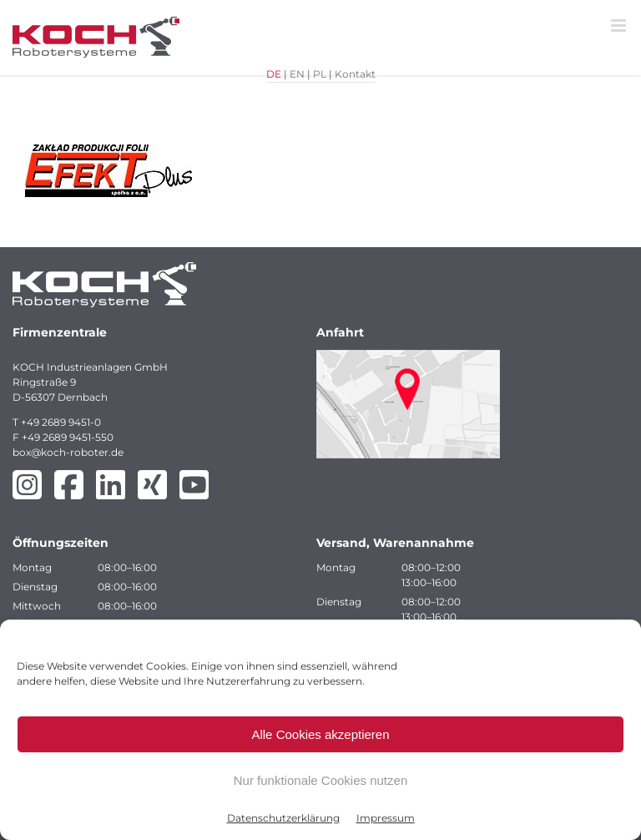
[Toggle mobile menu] (620, 25)
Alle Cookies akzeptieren (320, 734)
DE (274, 74)
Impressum (386, 818)
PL (320, 74)
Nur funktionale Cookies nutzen (320, 780)
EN (297, 74)
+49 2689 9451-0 (61, 422)
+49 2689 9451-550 (68, 437)
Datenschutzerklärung (283, 818)
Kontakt (355, 74)
